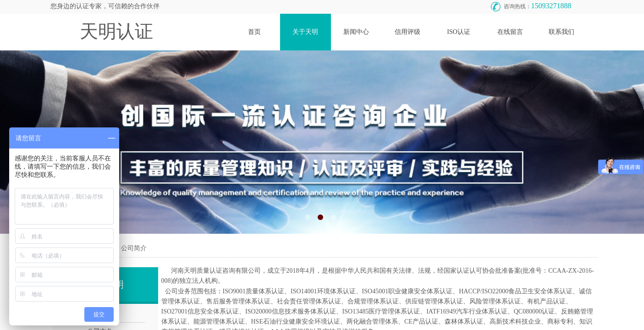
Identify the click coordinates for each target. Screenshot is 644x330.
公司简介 (134, 248)
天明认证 (116, 31)
